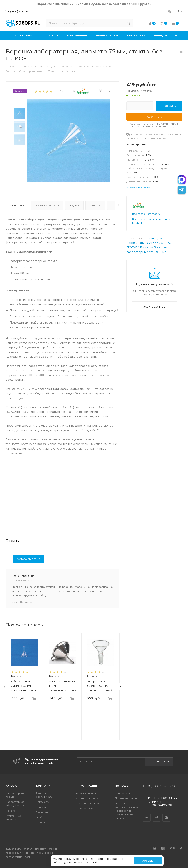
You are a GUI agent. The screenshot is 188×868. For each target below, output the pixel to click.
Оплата (95, 205)
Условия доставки (87, 798)
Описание (17, 205)
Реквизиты (43, 802)
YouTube (167, 814)
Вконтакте (147, 814)
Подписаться (159, 762)
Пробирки (12, 811)
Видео (74, 205)
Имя (14, 602)
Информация (86, 786)
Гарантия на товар (87, 803)
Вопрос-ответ (124, 793)
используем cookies (73, 859)
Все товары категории (146, 214)
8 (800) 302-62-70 (21, 11)
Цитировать (28, 602)
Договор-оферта (86, 808)
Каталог (12, 786)
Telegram (157, 814)
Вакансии (42, 812)
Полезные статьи (126, 798)
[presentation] (5, 687)
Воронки (147, 247)
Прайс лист (43, 817)
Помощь (122, 786)
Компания (44, 786)
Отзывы (41, 822)
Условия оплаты (86, 793)
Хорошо (148, 861)
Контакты (42, 807)
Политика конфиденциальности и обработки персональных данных (128, 811)
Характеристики (47, 205)
